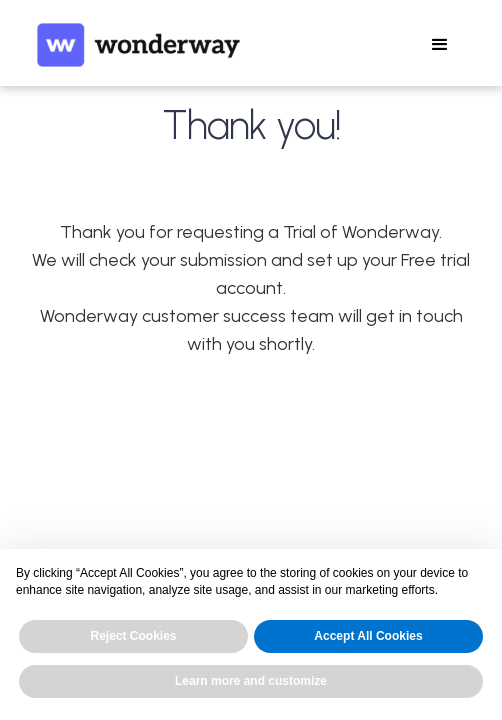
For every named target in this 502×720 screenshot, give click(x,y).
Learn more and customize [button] (251, 681)
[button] (440, 45)
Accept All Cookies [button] (368, 636)
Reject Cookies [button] (133, 636)
